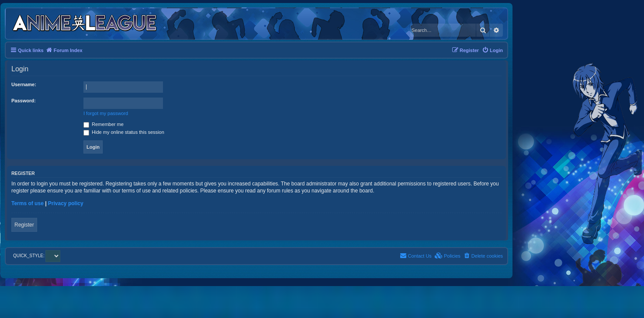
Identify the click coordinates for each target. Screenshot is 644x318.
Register (24, 225)
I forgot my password (106, 113)
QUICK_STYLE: (37, 256)
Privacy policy (66, 203)
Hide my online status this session (124, 132)
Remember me (104, 124)
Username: (24, 84)
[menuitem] (492, 50)
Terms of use (28, 203)
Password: (24, 101)
